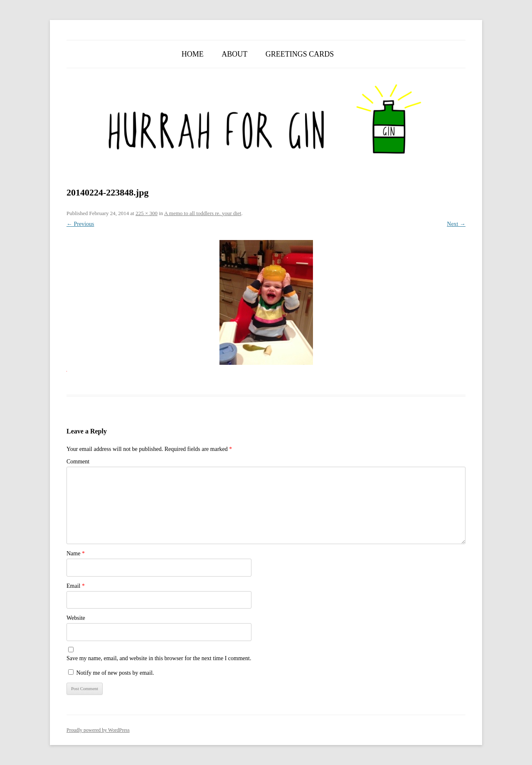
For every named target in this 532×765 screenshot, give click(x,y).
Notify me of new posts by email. (115, 673)
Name (76, 553)
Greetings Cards (300, 54)
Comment (78, 462)
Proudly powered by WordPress (98, 730)
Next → (456, 224)
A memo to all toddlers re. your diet (203, 213)
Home (193, 54)
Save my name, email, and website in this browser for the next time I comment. (159, 658)
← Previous (80, 224)
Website (76, 618)
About (234, 54)
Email (76, 586)
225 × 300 (147, 213)
